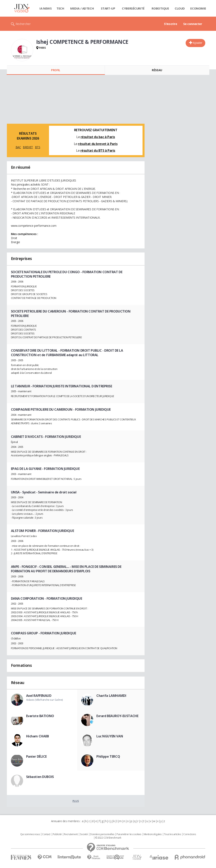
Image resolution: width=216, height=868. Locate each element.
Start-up (108, 8)
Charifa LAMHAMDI (111, 696)
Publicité (57, 834)
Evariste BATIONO (40, 716)
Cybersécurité (133, 8)
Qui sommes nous (30, 834)
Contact (46, 834)
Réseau (157, 70)
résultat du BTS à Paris (98, 150)
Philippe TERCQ (108, 756)
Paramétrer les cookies (129, 834)
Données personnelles (102, 834)
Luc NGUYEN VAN (110, 736)
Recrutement (71, 834)
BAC (18, 147)
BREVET (28, 147)
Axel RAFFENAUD (39, 696)
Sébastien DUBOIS (40, 777)
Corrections (189, 834)
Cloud (180, 8)
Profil (56, 70)
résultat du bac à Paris (98, 137)
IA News (46, 8)
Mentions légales (153, 834)
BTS (38, 147)
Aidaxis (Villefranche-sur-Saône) (45, 700)
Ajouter (197, 43)
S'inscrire (171, 24)
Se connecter (193, 24)
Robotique (160, 8)
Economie (198, 8)
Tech (60, 8)
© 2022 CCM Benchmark (108, 838)
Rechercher (23, 24)
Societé (84, 834)
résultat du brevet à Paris (98, 144)
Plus (76, 801)
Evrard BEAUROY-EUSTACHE (117, 716)
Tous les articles (172, 834)
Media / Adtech (82, 8)
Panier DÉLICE (37, 756)
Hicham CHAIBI (38, 736)
